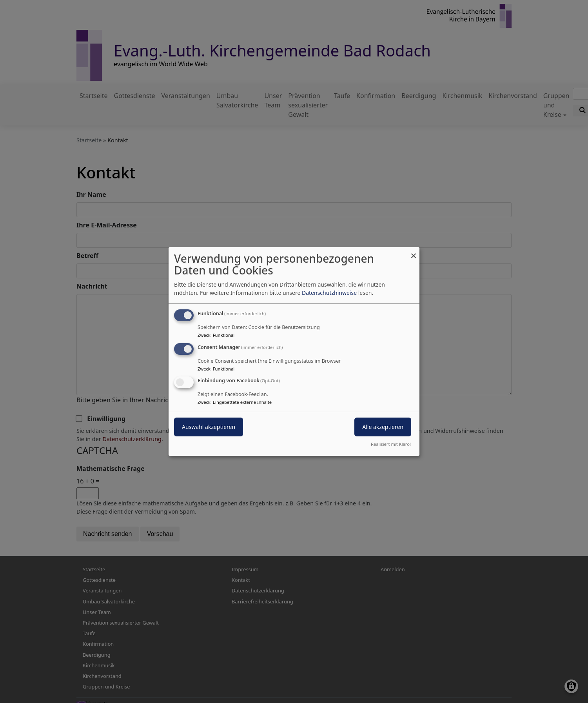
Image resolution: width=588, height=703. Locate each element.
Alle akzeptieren (383, 427)
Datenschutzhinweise (329, 293)
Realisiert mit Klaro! (391, 444)
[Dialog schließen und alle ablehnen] (414, 252)
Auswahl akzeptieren (209, 427)
